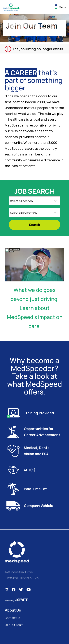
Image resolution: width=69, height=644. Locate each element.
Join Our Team (14, 625)
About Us (13, 610)
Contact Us (12, 618)
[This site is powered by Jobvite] (34, 600)
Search (34, 225)
